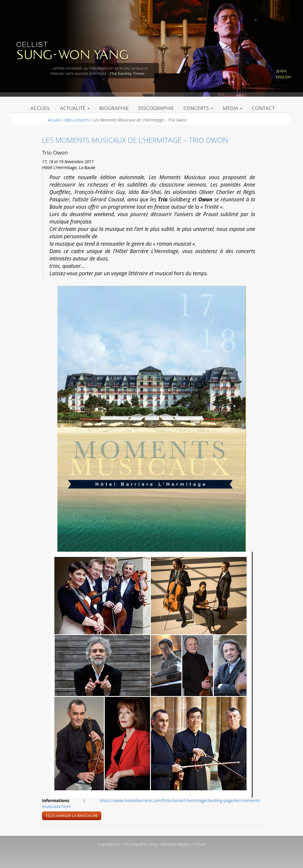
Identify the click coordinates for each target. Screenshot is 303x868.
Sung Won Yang (72, 50)
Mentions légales (175, 844)
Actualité (75, 108)
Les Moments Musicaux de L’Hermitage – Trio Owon (135, 140)
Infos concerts (77, 120)
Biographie (114, 108)
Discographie (156, 108)
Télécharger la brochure (72, 816)
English (283, 77)
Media (232, 108)
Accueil (41, 108)
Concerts (198, 108)
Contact (263, 108)
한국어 (281, 71)
